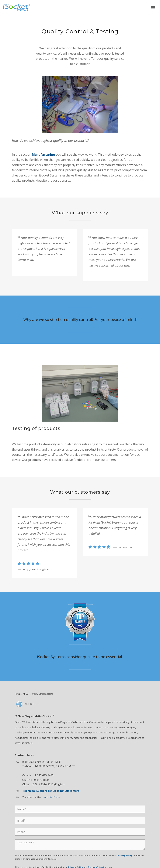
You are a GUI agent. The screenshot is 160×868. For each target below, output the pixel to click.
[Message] (80, 845)
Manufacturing (43, 154)
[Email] (80, 820)
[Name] (80, 809)
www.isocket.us (24, 743)
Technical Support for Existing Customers (51, 791)
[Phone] (80, 832)
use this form (51, 797)
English (25, 704)
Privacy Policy (125, 855)
